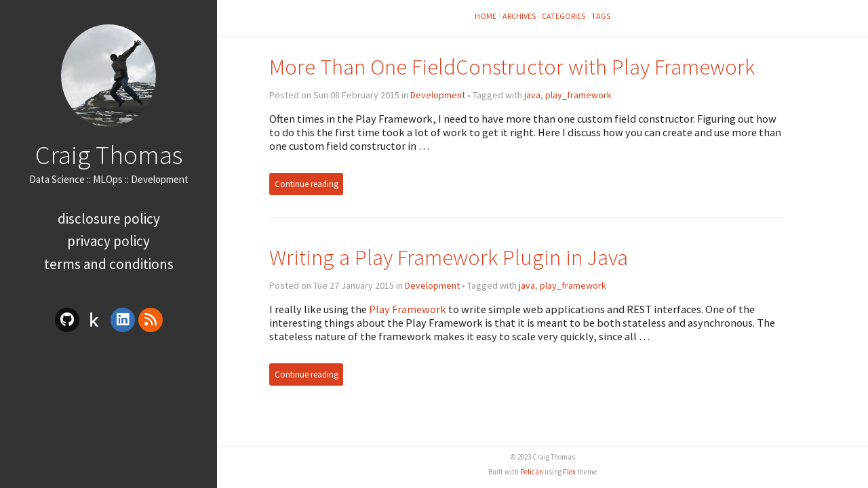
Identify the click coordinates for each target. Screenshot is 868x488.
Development (438, 95)
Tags (601, 16)
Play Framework (408, 309)
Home (486, 16)
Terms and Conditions (109, 264)
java (532, 95)
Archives (519, 16)
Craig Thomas (109, 155)
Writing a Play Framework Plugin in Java (449, 257)
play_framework (578, 95)
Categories (564, 16)
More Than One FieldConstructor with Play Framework (512, 67)
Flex (569, 472)
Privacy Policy (108, 241)
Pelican (532, 472)
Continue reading (307, 184)
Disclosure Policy (109, 219)
